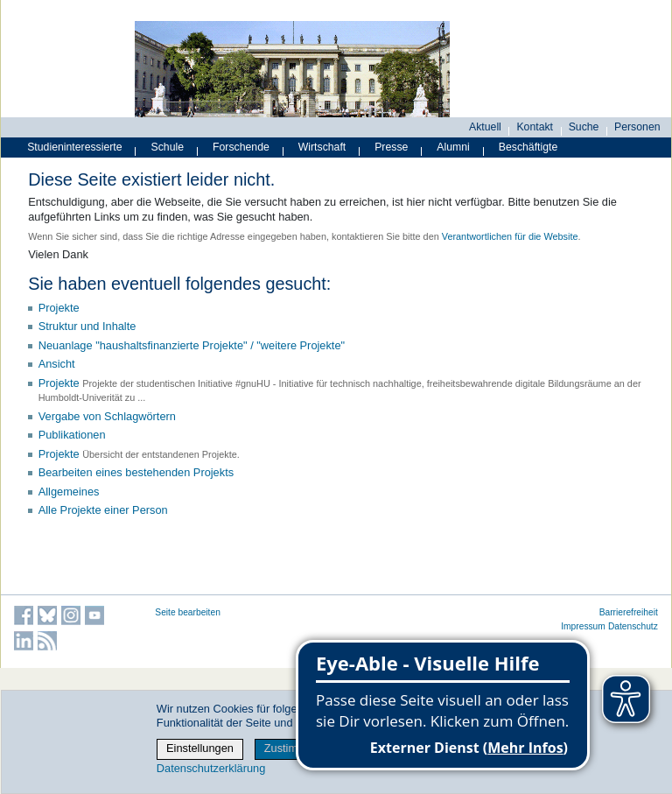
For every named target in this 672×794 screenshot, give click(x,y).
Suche (584, 127)
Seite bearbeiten (188, 612)
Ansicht (57, 364)
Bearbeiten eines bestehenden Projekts (136, 472)
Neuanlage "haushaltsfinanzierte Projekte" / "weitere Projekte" (192, 345)
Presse (391, 147)
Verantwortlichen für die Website (510, 236)
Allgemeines (69, 492)
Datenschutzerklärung (211, 768)
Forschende (241, 147)
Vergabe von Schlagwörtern (107, 416)
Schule (168, 147)
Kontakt (535, 127)
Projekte (59, 308)
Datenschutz (633, 626)
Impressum (583, 626)
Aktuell (485, 127)
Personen (637, 127)
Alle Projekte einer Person (103, 510)
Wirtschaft (322, 147)
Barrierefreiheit (629, 612)
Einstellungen (200, 748)
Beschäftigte (528, 147)
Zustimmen (292, 748)
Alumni (453, 147)
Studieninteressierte (74, 147)
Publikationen (72, 435)
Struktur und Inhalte (87, 326)
